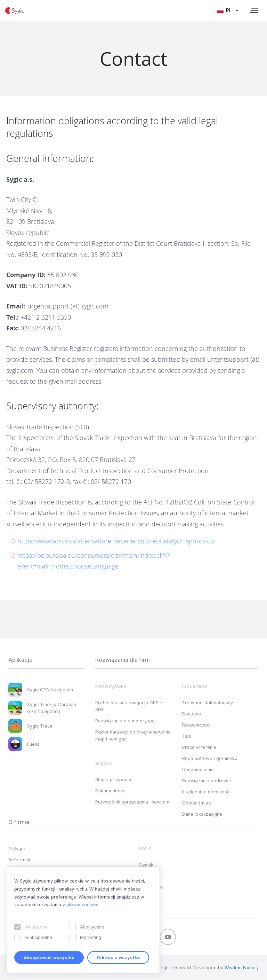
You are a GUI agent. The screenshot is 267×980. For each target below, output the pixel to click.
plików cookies (82, 904)
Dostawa (192, 714)
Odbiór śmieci (197, 803)
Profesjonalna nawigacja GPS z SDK (129, 706)
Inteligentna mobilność (206, 792)
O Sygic (17, 848)
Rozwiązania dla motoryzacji (126, 721)
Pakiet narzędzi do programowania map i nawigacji (133, 735)
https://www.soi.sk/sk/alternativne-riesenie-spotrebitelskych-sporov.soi (116, 541)
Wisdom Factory (242, 967)
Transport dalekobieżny (208, 703)
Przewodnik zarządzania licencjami (133, 802)
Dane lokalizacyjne (202, 814)
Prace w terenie (199, 747)
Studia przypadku (114, 779)
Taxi (187, 736)
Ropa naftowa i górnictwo (210, 758)
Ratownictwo (196, 725)
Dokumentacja (110, 791)
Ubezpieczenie (198, 769)
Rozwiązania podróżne (207, 781)
